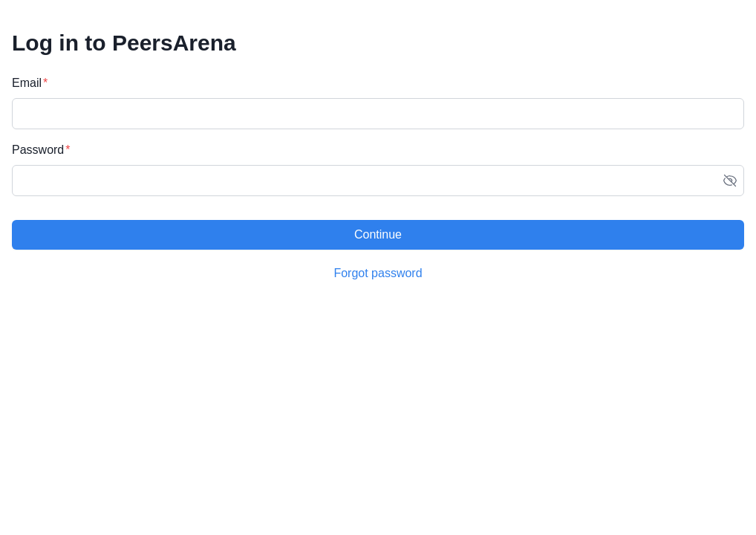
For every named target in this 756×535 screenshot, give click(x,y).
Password (38, 150)
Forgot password (378, 273)
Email (27, 83)
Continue (378, 234)
